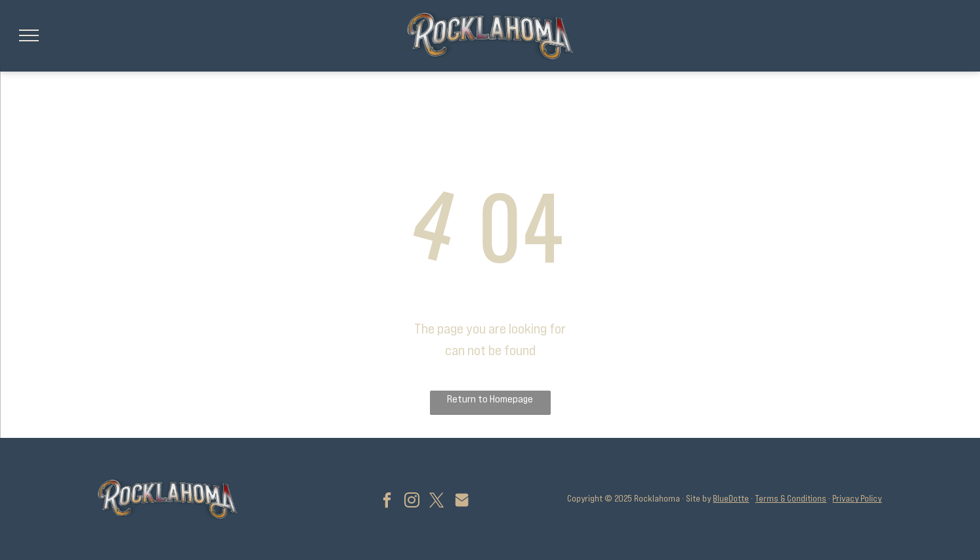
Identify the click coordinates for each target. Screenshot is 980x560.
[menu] (29, 35)
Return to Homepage (490, 398)
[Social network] (461, 502)
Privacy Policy (857, 498)
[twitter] (437, 502)
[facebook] (387, 502)
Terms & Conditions (791, 498)
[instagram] (412, 502)
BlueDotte (731, 498)
